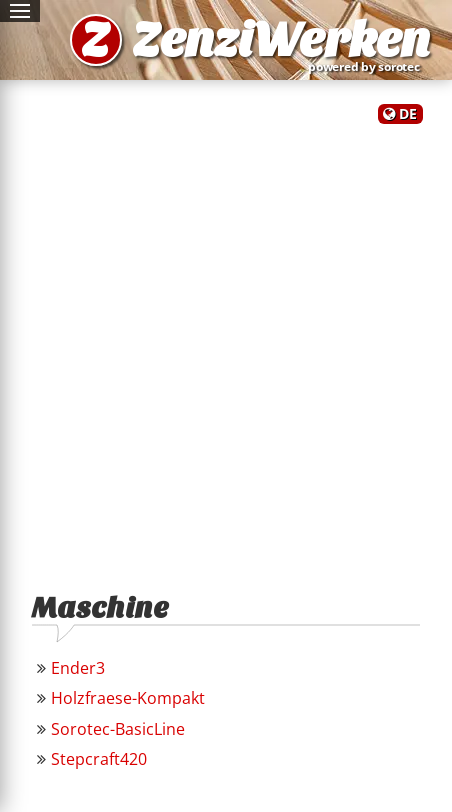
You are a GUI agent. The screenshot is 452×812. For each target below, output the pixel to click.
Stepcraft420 (99, 759)
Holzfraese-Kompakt (128, 698)
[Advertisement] (226, 349)
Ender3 (78, 668)
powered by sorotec (368, 66)
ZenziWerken (281, 40)
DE (408, 113)
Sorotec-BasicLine (118, 729)
